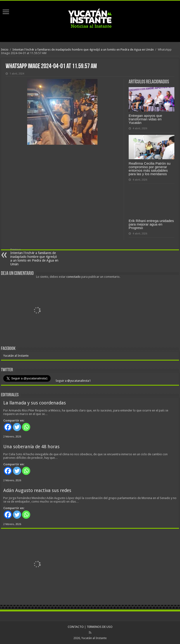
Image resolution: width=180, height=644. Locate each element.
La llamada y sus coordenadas (35, 403)
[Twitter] (17, 427)
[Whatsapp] (26, 427)
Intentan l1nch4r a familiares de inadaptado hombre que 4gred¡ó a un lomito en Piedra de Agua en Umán (83, 50)
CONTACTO (76, 627)
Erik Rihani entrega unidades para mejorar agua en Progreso (151, 224)
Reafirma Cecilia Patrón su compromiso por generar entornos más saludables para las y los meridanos (150, 169)
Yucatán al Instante (16, 356)
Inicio (5, 50)
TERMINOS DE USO (100, 627)
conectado (73, 277)
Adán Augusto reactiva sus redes (37, 490)
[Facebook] (8, 427)
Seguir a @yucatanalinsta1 (73, 381)
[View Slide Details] (37, 311)
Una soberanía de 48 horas (31, 447)
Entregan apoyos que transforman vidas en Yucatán (145, 119)
